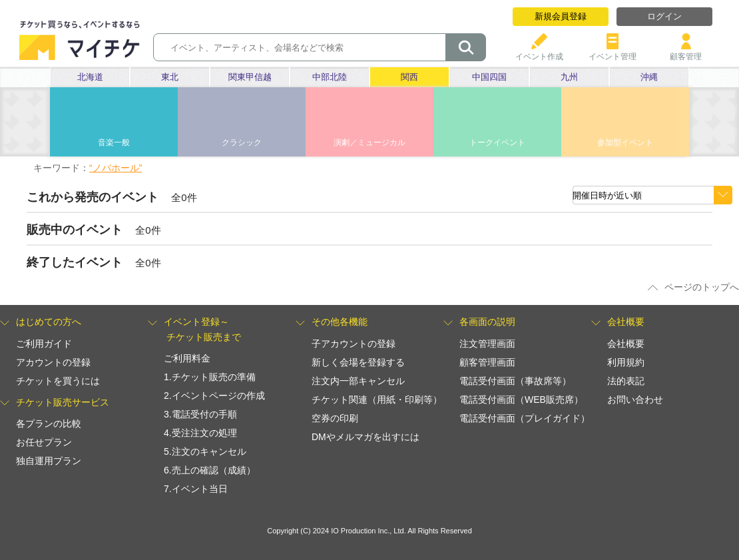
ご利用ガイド (44, 344)
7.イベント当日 (196, 489)
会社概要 (626, 344)
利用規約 (626, 362)
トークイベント (497, 142)
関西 (409, 77)
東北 (170, 77)
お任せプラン (44, 442)
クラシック (242, 142)
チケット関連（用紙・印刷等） (377, 400)
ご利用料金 (187, 358)
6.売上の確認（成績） (210, 470)
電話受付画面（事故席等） (515, 381)
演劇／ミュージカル (369, 142)
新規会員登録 (561, 16)
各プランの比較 (49, 423)
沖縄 (649, 77)
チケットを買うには (58, 381)
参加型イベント (625, 142)
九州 (569, 77)
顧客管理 (686, 52)
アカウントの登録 (53, 362)
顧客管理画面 (487, 362)
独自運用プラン (49, 461)
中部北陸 (330, 77)
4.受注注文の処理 (200, 433)
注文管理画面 (487, 344)
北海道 (90, 77)
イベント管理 (613, 52)
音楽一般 (114, 142)
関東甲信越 (250, 77)
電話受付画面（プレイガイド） (525, 418)
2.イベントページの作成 (214, 396)
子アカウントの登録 (354, 344)
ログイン (664, 16)
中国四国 (489, 77)
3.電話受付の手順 (200, 414)
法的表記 (626, 381)
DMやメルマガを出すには (366, 437)
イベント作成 (539, 52)
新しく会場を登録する (358, 362)
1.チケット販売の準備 (210, 377)
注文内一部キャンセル (358, 381)
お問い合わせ (635, 400)
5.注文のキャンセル (205, 451)
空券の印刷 (335, 418)
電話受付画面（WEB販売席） (521, 400)
